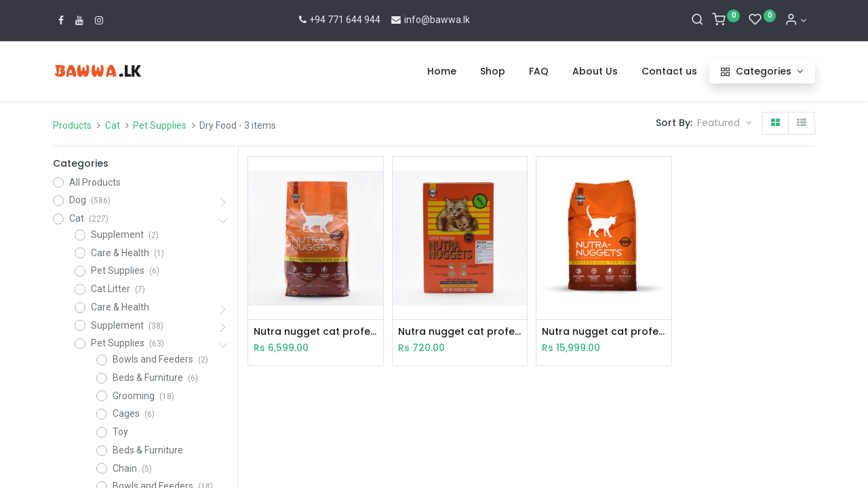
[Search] (697, 20)
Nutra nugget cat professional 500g (460, 332)
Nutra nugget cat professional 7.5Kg (604, 332)
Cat (113, 125)
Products (72, 125)
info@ (410, 20)
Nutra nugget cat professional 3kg (315, 332)
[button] (724, 123)
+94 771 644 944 (339, 20)
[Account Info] (795, 20)
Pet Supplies (160, 125)
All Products (95, 182)
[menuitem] (442, 72)
